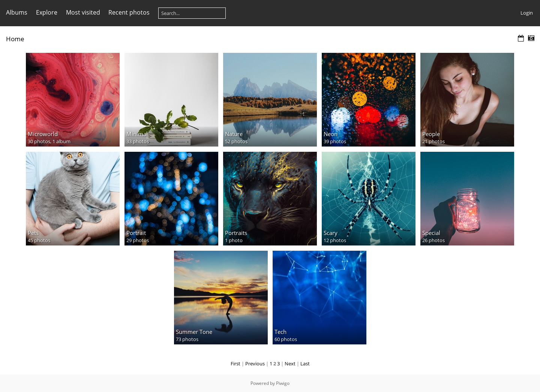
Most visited (83, 12)
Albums (17, 12)
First (235, 364)
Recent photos (129, 12)
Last (305, 364)
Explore (47, 12)
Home (15, 39)
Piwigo (283, 383)
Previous (255, 364)
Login (527, 13)
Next (290, 364)
